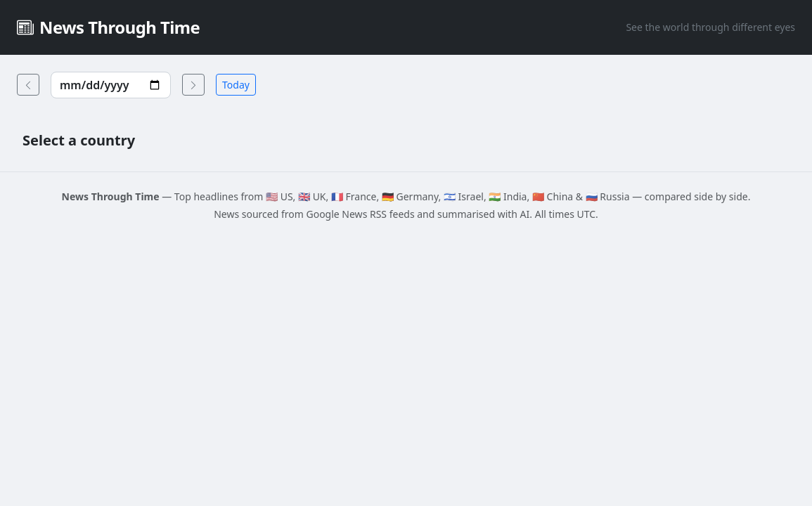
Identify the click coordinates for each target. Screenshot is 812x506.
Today (236, 85)
